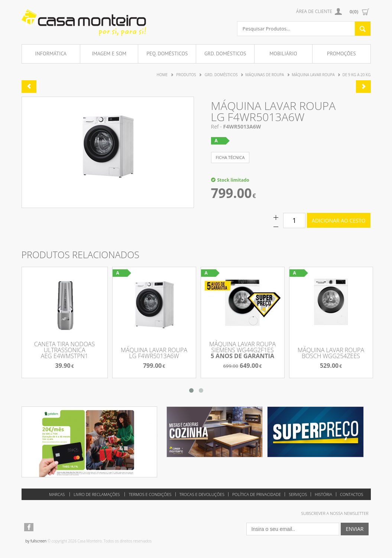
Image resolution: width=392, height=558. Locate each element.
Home (162, 75)
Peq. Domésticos (167, 53)
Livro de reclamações (97, 494)
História (323, 494)
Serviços (298, 494)
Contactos (352, 494)
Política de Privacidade (257, 494)
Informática (51, 53)
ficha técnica (230, 157)
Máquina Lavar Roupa (313, 75)
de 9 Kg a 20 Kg (356, 75)
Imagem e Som (109, 53)
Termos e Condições (150, 494)
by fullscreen (36, 541)
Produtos (186, 75)
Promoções (341, 53)
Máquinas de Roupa (265, 75)
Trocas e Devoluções (202, 494)
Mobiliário (283, 53)
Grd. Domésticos (225, 53)
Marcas (57, 494)
